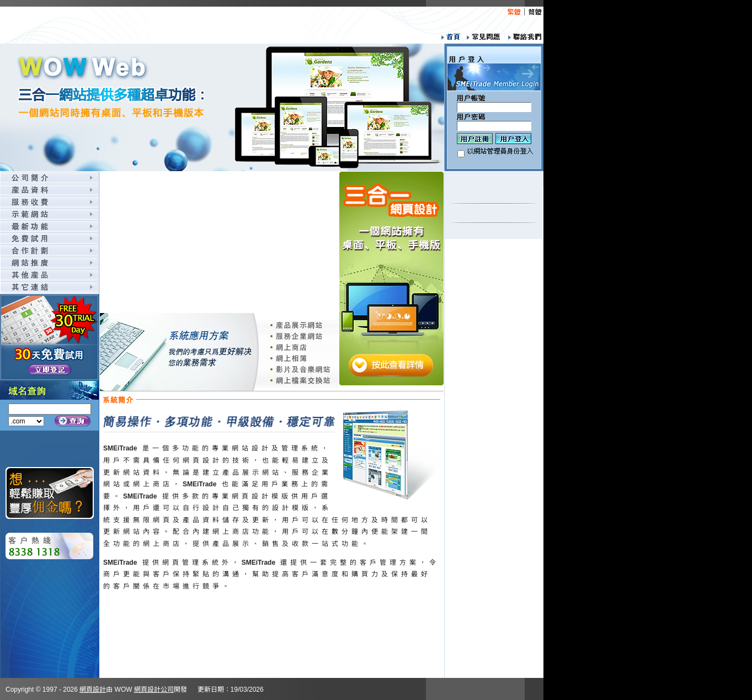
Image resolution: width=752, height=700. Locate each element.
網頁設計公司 (154, 690)
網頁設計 (93, 690)
